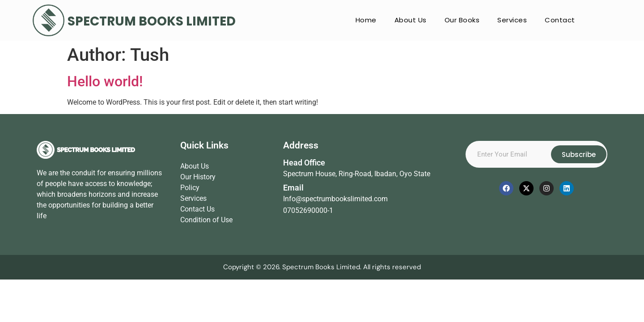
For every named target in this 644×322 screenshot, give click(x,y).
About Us (411, 20)
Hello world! (105, 81)
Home (366, 20)
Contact (560, 20)
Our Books (462, 20)
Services (512, 20)
